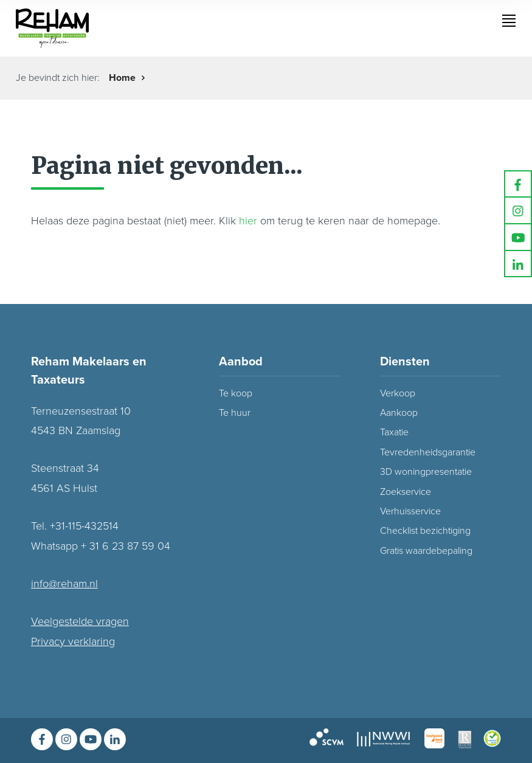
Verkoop (398, 393)
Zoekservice (406, 492)
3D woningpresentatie (426, 472)
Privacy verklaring (73, 641)
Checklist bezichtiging (425, 531)
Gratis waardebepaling (426, 551)
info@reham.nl (64, 584)
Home (122, 78)
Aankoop (399, 413)
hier (248, 221)
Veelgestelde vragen (80, 621)
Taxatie (394, 432)
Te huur (235, 413)
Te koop (236, 393)
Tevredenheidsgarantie (428, 452)
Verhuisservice (410, 511)
